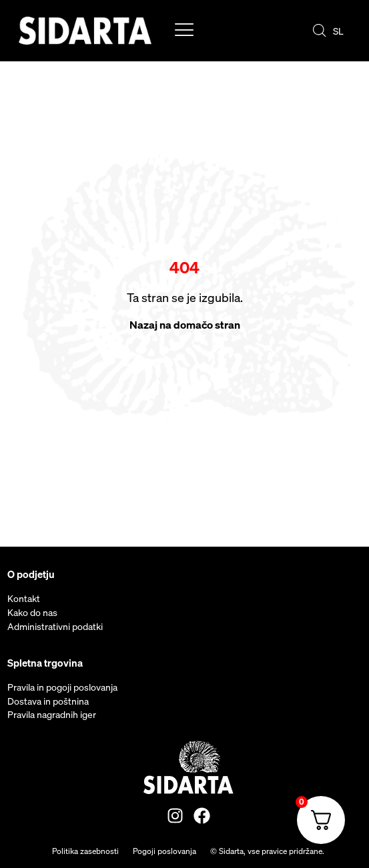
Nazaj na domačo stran (185, 325)
